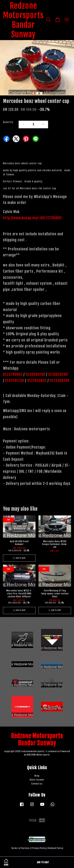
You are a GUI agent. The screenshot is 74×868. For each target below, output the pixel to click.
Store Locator (37, 780)
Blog (37, 776)
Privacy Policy (39, 848)
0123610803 (37, 381)
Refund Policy (56, 848)
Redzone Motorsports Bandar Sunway (23, 20)
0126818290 (59, 374)
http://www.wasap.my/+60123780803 (32, 218)
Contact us (37, 784)
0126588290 (35, 374)
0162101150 (14, 381)
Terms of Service (20, 848)
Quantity (8, 122)
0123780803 (13, 374)
